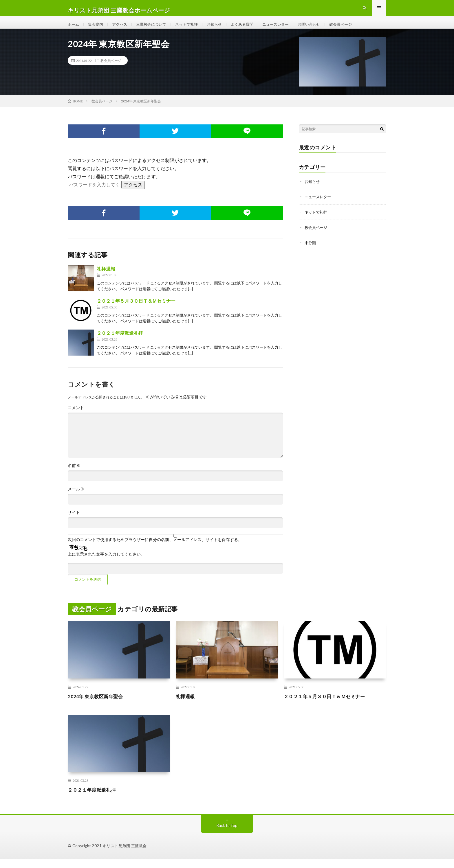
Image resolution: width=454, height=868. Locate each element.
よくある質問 (251, 29)
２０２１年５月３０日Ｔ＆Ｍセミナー (136, 310)
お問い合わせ (322, 29)
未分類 (311, 251)
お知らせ (222, 29)
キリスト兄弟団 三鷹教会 (125, 855)
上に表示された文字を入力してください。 (106, 563)
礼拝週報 (106, 278)
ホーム (74, 29)
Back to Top (227, 835)
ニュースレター (287, 29)
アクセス (122, 29)
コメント (76, 417)
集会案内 (97, 29)
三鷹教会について (155, 29)
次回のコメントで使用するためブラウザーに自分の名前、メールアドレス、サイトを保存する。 (155, 549)
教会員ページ (355, 29)
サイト (74, 522)
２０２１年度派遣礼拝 (120, 342)
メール (76, 498)
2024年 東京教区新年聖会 (98, 705)
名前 (74, 475)
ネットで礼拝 (193, 29)
